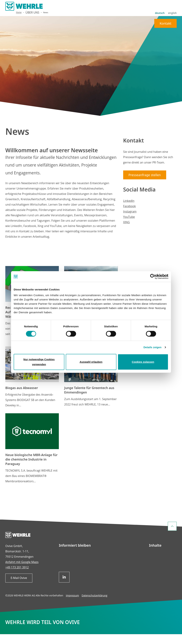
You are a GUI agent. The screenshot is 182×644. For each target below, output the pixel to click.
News (46, 22)
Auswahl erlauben (91, 362)
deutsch (160, 4)
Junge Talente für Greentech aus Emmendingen (89, 400)
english (172, 4)
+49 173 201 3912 (17, 577)
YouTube (129, 227)
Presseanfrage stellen (145, 185)
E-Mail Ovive (19, 588)
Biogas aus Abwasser (22, 398)
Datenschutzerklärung (94, 605)
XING (126, 232)
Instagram (130, 221)
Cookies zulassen (143, 362)
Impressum (72, 605)
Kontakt (165, 14)
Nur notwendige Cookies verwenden (39, 362)
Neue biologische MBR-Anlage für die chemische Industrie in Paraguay (31, 469)
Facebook (129, 216)
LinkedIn (129, 211)
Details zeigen (152, 347)
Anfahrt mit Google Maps (22, 572)
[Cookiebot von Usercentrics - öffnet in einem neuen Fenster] (153, 277)
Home (19, 22)
